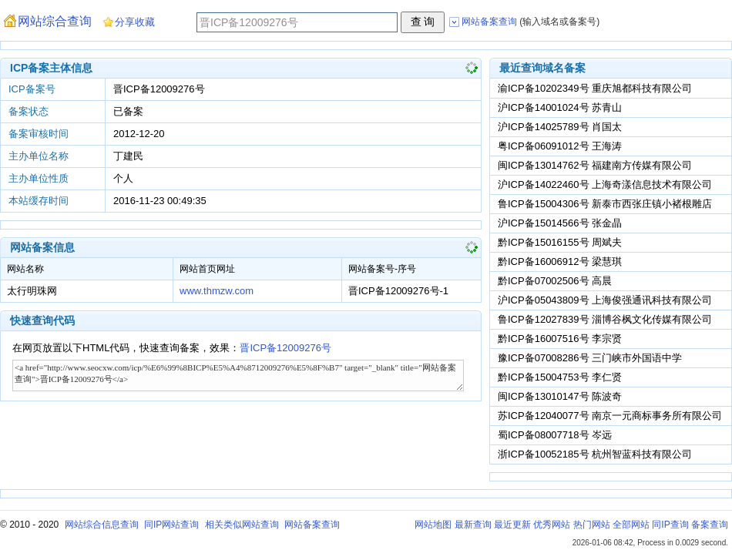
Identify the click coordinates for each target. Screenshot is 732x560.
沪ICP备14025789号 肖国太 (560, 127)
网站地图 (433, 525)
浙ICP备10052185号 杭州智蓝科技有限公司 (595, 454)
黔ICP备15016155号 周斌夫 (560, 242)
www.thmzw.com (217, 291)
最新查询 (473, 525)
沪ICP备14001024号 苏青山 (560, 107)
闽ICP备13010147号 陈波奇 (560, 396)
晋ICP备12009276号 (285, 348)
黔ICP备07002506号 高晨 (555, 281)
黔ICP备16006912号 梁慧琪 (560, 262)
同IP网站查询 (171, 525)
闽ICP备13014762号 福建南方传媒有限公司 (595, 165)
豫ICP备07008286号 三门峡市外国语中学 (590, 358)
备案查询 (710, 525)
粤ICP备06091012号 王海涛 (560, 146)
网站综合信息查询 (102, 525)
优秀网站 (552, 525)
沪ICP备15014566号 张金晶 (560, 223)
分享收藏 (135, 22)
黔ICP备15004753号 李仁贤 (560, 377)
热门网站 (592, 525)
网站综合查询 (55, 21)
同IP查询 (670, 525)
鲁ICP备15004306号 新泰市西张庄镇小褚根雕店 (605, 204)
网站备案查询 (312, 525)
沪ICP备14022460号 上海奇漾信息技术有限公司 (605, 184)
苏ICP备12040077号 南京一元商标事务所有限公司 (610, 416)
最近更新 (512, 525)
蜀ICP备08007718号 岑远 (555, 435)
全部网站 (631, 525)
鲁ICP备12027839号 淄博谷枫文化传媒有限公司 (605, 319)
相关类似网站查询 (242, 525)
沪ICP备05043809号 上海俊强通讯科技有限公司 (605, 300)
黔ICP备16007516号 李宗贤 (560, 339)
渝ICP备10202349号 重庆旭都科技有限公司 (595, 88)
